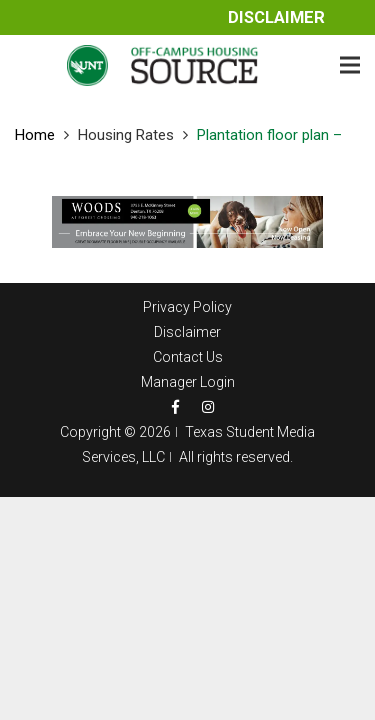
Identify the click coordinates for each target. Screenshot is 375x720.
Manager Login (188, 382)
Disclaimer (276, 17)
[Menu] (350, 65)
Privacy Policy (187, 307)
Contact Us (188, 357)
